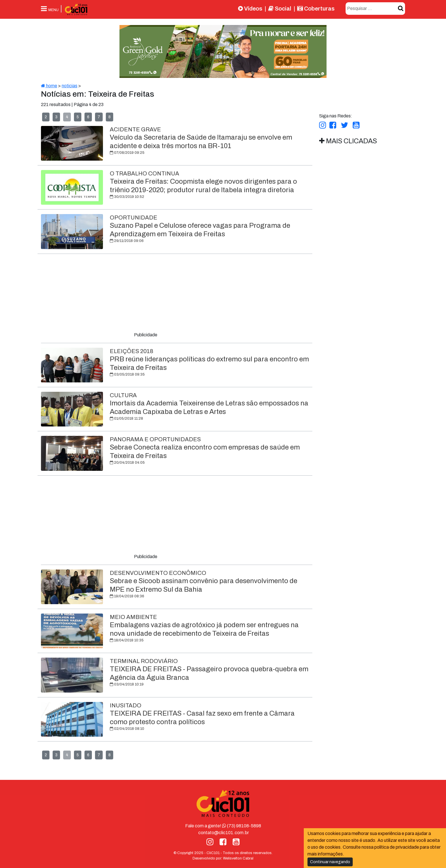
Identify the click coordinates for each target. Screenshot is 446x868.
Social (280, 9)
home (49, 86)
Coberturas (316, 9)
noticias (70, 86)
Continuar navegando (330, 862)
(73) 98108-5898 (242, 826)
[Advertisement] (177, 294)
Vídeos (250, 9)
